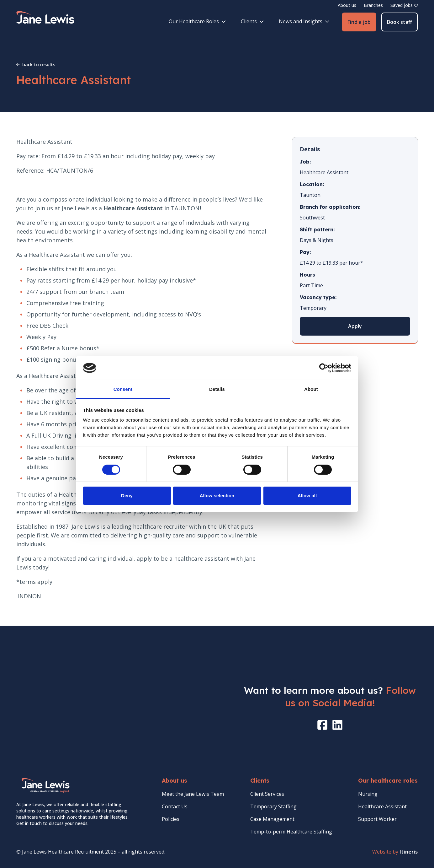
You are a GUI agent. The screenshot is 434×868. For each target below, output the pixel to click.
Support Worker (377, 819)
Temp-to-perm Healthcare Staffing (291, 832)
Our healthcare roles (388, 781)
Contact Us (175, 806)
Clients (252, 21)
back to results (36, 65)
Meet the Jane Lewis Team (193, 794)
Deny (127, 496)
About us (347, 5)
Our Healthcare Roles (197, 21)
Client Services (267, 794)
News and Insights (304, 21)
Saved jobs (404, 5)
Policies (171, 819)
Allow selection (217, 496)
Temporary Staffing (273, 806)
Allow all (307, 496)
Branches (373, 5)
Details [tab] (217, 389)
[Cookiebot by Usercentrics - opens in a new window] (324, 368)
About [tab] (311, 389)
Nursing (368, 794)
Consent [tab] (123, 389)
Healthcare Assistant (382, 806)
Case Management (272, 819)
